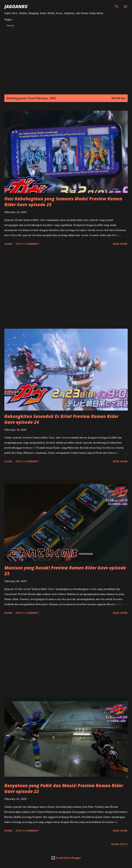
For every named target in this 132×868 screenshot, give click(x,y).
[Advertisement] (66, 57)
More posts (119, 844)
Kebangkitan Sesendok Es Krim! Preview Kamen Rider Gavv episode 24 (61, 419)
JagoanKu (16, 6)
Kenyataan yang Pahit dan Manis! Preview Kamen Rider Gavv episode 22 (64, 788)
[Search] (117, 7)
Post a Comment (27, 244)
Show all (119, 98)
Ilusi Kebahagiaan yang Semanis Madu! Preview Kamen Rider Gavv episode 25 (63, 202)
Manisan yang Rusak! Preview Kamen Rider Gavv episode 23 (65, 571)
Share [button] (8, 244)
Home (10, 25)
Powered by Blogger (66, 858)
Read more (120, 244)
